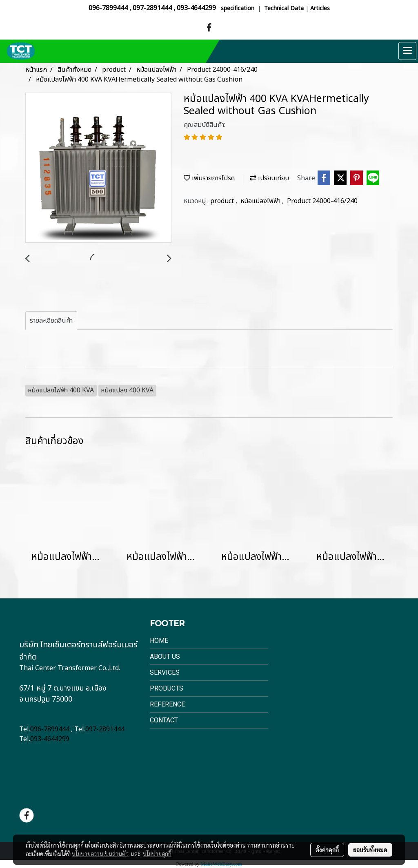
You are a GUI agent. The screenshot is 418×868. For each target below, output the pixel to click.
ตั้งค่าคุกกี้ (327, 850)
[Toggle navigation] (407, 51)
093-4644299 (196, 8)
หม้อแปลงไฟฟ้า (261, 201)
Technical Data (284, 8)
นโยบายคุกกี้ (157, 854)
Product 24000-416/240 (322, 201)
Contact (164, 720)
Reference (167, 704)
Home (159, 641)
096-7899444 (108, 8)
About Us (165, 657)
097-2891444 (152, 8)
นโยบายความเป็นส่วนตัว (100, 854)
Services (165, 672)
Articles (320, 8)
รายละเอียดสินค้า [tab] (51, 321)
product (223, 201)
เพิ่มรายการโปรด (209, 178)
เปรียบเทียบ (269, 178)
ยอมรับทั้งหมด (370, 850)
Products (167, 688)
